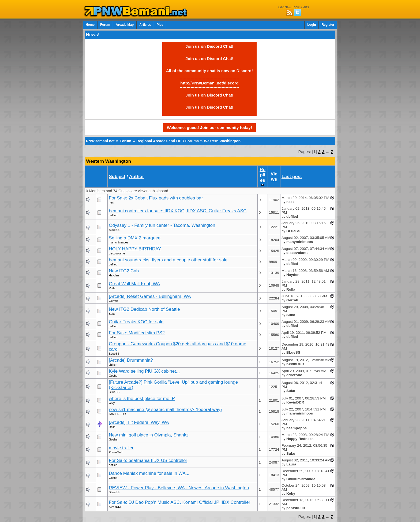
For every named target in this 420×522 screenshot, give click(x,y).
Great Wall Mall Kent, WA (134, 284)
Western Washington (222, 141)
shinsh (113, 365)
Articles (145, 25)
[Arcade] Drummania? (131, 360)
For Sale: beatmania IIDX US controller (148, 460)
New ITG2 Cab (124, 271)
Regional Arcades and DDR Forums (168, 141)
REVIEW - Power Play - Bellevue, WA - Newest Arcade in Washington (179, 488)
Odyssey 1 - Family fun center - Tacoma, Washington (162, 225)
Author (137, 177)
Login (312, 25)
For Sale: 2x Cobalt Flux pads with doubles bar (156, 198)
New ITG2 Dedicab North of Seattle (144, 309)
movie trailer (121, 448)
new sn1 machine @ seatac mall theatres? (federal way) (165, 410)
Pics (160, 25)
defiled (113, 215)
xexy (112, 403)
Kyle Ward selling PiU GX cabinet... (144, 371)
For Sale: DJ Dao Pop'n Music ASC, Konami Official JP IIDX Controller (179, 502)
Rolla (112, 288)
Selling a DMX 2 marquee (135, 238)
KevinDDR (116, 507)
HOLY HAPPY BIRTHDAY (135, 249)
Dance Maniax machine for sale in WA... (149, 473)
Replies (262, 177)
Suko (112, 314)
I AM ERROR (117, 414)
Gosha (113, 376)
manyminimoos (119, 242)
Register (328, 25)
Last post (292, 177)
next (111, 202)
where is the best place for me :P (142, 399)
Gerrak (113, 301)
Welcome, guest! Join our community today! (209, 127)
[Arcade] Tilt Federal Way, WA (139, 422)
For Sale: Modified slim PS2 (137, 333)
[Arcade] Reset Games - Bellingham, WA (150, 296)
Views (274, 177)
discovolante (117, 253)
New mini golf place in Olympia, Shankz (149, 435)
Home (90, 25)
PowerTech (116, 452)
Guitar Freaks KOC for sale (136, 322)
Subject (117, 177)
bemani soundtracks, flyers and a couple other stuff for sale (168, 260)
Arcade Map (125, 25)
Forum (105, 25)
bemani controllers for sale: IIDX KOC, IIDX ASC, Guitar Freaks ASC (178, 211)
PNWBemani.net (100, 141)
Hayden (114, 275)
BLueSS (114, 230)
